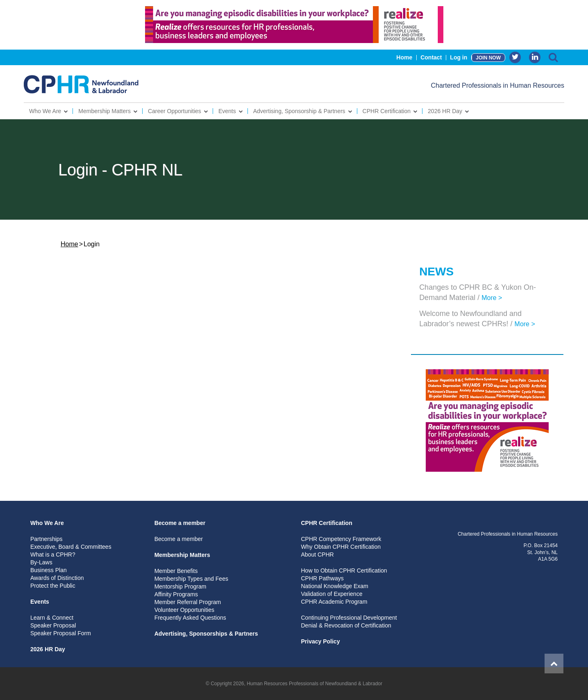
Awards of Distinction (57, 578)
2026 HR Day (445, 111)
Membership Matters (104, 111)
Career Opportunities (175, 111)
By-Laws (41, 562)
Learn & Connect (52, 618)
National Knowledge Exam (334, 586)
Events (227, 111)
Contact (431, 57)
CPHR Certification (387, 111)
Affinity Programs (176, 594)
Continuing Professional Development (349, 618)
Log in (459, 57)
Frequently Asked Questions (190, 618)
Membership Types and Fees (191, 579)
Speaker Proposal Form (61, 633)
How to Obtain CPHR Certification (344, 570)
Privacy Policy (320, 641)
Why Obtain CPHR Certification (341, 547)
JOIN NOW (488, 58)
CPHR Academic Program (334, 602)
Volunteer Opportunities (184, 610)
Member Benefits (176, 571)
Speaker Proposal (53, 625)
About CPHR (317, 555)
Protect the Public (53, 586)
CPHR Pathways (322, 578)
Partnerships (47, 539)
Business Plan (49, 570)
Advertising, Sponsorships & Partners (206, 634)
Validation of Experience (331, 594)
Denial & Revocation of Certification (346, 625)
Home (404, 57)
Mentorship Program (180, 586)
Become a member (180, 523)
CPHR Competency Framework (341, 539)
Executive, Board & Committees (71, 547)
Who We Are (45, 111)
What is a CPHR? (53, 555)
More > (492, 298)
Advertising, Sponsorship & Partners (299, 111)
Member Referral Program (188, 602)
